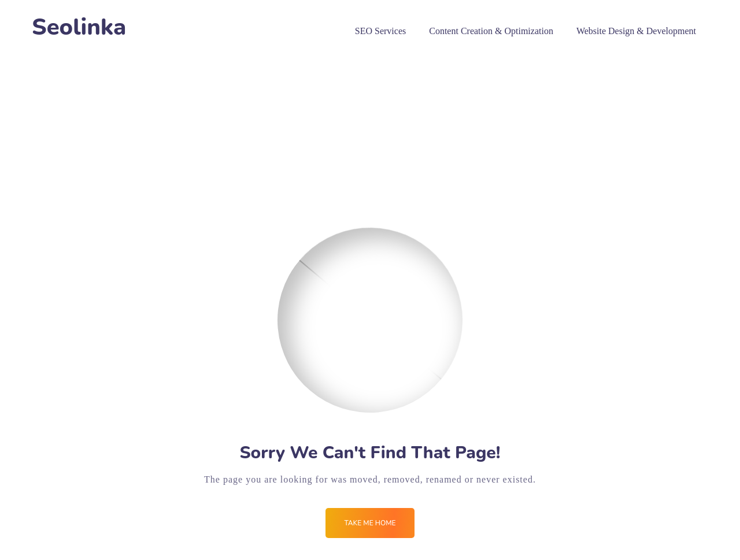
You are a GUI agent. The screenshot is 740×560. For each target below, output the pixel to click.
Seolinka (79, 27)
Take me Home (370, 523)
